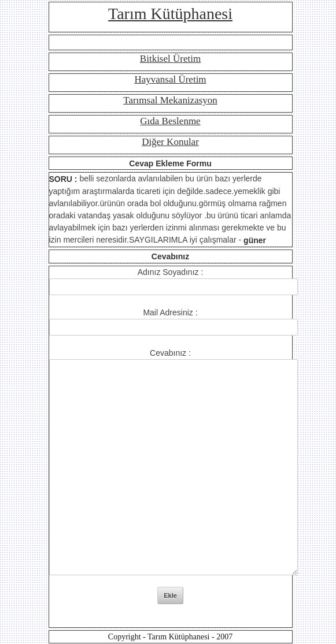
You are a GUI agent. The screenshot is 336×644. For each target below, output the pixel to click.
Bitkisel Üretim (170, 59)
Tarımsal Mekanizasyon (170, 100)
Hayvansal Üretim (170, 79)
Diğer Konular (170, 142)
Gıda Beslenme (170, 121)
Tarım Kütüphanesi (170, 14)
